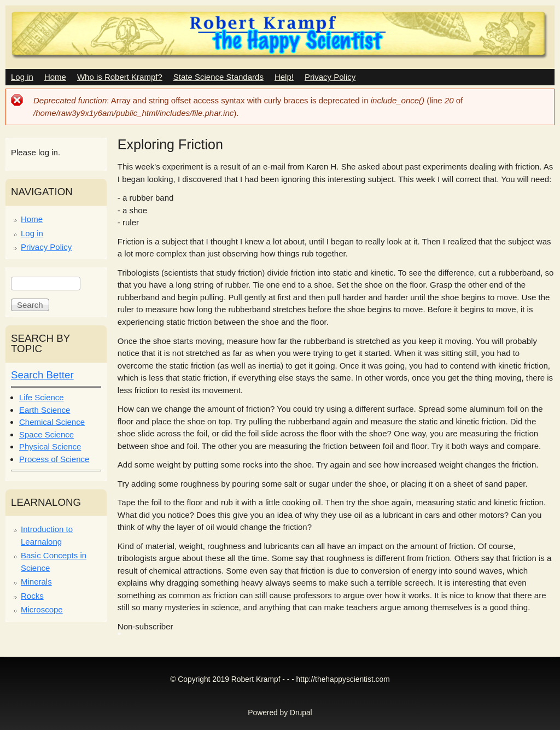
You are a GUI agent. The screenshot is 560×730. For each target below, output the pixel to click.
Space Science (46, 434)
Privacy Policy (330, 77)
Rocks (32, 596)
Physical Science (50, 446)
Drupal (301, 713)
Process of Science (54, 459)
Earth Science (45, 410)
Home (55, 77)
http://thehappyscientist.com (343, 679)
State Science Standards (218, 77)
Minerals (36, 582)
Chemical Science (52, 422)
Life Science (42, 397)
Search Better (42, 375)
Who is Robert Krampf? (120, 77)
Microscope (42, 609)
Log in (22, 77)
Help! (284, 77)
